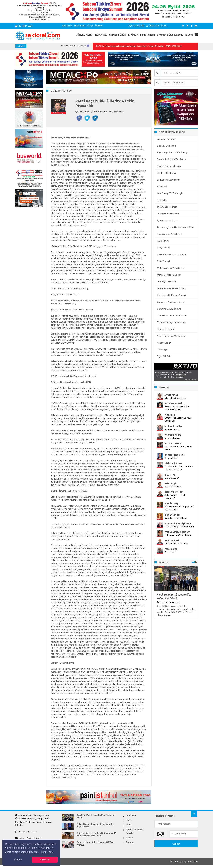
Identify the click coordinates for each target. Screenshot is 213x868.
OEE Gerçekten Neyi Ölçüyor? (178, 535)
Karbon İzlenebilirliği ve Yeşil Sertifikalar (178, 419)
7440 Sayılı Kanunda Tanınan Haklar (178, 448)
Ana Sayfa (67, 26)
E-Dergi (189, 35)
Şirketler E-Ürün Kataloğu (170, 35)
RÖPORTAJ (101, 35)
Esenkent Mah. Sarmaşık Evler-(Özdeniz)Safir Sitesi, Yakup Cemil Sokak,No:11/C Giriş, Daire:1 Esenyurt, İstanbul (34, 820)
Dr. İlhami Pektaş (173, 435)
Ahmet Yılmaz (171, 395)
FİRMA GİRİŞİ (137, 26)
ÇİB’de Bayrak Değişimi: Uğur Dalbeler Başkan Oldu (95, 826)
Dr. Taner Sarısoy (173, 443)
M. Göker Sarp (172, 503)
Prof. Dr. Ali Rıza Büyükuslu (178, 524)
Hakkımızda (80, 26)
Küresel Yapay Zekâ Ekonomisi (179, 527)
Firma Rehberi (147, 35)
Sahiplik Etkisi (171, 458)
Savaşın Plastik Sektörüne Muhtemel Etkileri (177, 408)
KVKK (129, 825)
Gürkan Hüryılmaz (173, 463)
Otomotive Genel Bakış (175, 398)
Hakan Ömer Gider (174, 492)
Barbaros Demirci (173, 403)
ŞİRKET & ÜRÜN (118, 35)
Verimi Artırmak (172, 430)
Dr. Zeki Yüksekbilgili (175, 455)
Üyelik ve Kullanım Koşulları (134, 831)
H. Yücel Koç (170, 475)
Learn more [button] (47, 852)
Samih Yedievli (172, 541)
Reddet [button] (18, 860)
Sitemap (130, 842)
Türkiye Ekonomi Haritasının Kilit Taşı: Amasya (95, 844)
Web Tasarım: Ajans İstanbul (184, 862)
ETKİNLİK (133, 35)
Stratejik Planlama (173, 487)
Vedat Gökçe (171, 549)
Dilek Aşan (170, 415)
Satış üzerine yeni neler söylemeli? (176, 497)
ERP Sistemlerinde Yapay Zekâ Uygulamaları (179, 508)
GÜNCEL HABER (84, 35)
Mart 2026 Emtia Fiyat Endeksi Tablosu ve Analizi (179, 468)
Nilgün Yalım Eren (173, 515)
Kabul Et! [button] (45, 860)
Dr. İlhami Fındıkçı (173, 426)
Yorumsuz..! (170, 552)
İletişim (99, 26)
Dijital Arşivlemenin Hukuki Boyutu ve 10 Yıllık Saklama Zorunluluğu (96, 835)
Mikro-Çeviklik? (172, 478)
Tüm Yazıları (117, 112)
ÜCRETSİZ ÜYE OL (157, 26)
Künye (90, 26)
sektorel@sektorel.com (29, 838)
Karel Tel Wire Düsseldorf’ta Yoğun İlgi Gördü (174, 597)
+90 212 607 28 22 (26, 832)
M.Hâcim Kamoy (172, 438)
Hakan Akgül (171, 484)
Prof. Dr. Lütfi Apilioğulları (177, 532)
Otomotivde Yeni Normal (176, 544)
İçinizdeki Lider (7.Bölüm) (176, 518)
